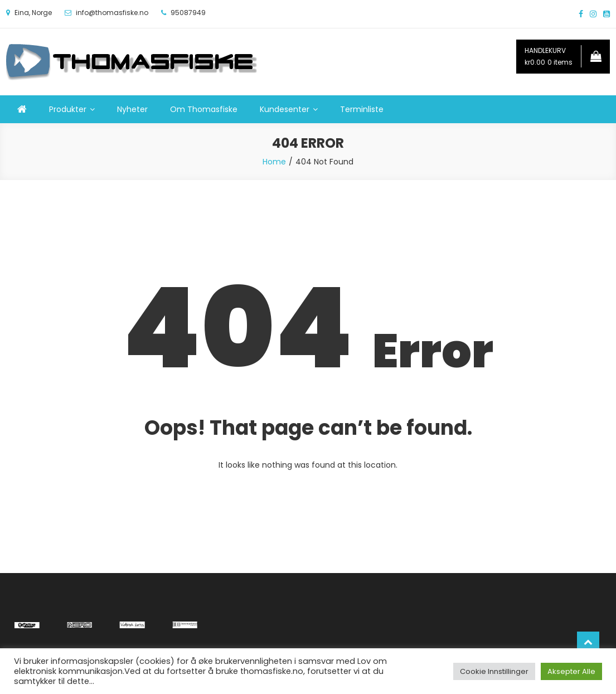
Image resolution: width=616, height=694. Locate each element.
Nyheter (132, 109)
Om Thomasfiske (204, 109)
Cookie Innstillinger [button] (494, 671)
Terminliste (362, 109)
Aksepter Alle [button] (571, 671)
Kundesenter (285, 109)
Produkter (68, 109)
